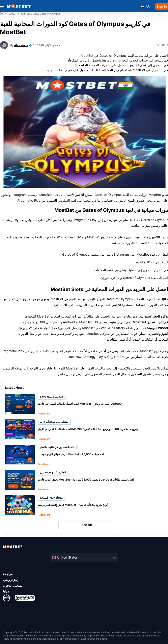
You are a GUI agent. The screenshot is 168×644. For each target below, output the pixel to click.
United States (67, 557)
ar (148, 6)
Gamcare (74, 639)
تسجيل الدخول (13, 585)
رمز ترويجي (11, 580)
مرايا (6, 591)
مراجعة (8, 574)
